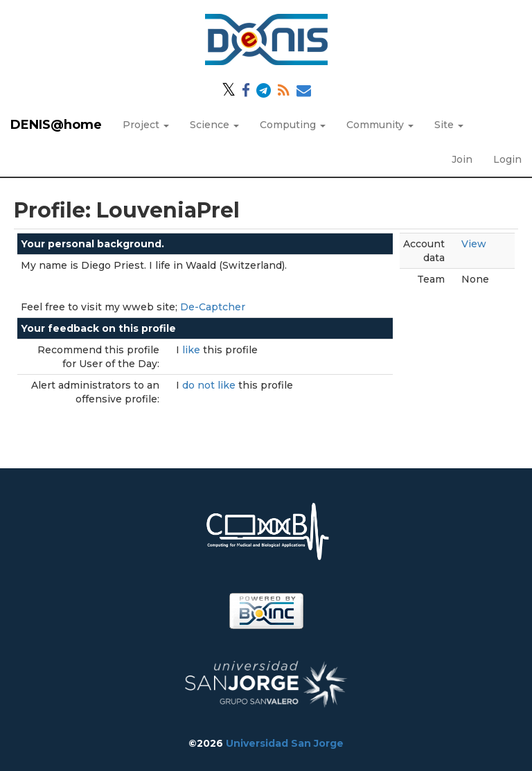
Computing (293, 125)
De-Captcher (213, 307)
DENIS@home (56, 125)
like (193, 350)
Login (507, 159)
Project (146, 125)
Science (214, 125)
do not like (210, 385)
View (474, 244)
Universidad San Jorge (285, 743)
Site (449, 125)
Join (462, 159)
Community (380, 125)
